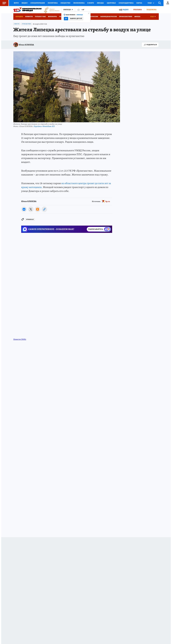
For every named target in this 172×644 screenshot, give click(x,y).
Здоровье (111, 3)
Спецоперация (38, 3)
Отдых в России (91, 16)
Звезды (100, 3)
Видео (25, 3)
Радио (126, 10)
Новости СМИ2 (20, 339)
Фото (16, 3)
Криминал (30, 219)
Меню (3, 3)
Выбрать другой (76, 19)
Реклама (138, 10)
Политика (53, 3)
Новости (29, 16)
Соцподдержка (126, 3)
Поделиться (150, 45)
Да (66, 19)
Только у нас (40, 16)
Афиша (137, 16)
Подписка (151, 10)
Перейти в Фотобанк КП (44, 126)
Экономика (79, 3)
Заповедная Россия (109, 16)
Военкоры (52, 16)
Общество (65, 3)
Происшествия (126, 16)
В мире (91, 3)
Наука (139, 3)
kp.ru (108, 201)
